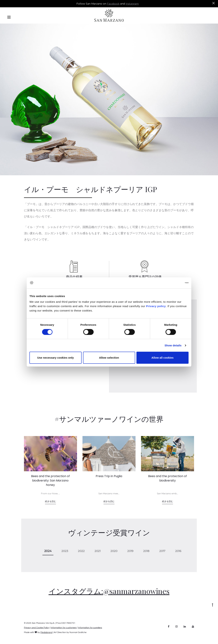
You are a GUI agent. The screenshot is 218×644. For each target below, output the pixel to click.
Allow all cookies (162, 358)
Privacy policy (156, 306)
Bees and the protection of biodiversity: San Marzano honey (50, 480)
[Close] (214, 3)
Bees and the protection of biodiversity (168, 478)
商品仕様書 (74, 277)
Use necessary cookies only (55, 358)
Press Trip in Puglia (109, 476)
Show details (173, 345)
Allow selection (109, 358)
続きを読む (50, 501)
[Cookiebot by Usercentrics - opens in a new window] (173, 283)
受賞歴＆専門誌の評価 (145, 277)
